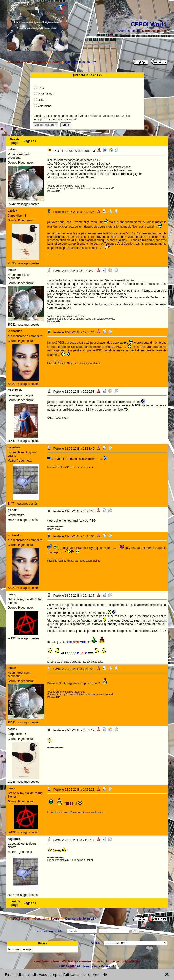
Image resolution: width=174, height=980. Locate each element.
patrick (162, 31)
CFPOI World (20, 62)
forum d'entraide (65, 961)
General (40, 62)
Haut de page (15, 903)
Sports (55, 62)
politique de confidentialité (121, 961)
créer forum (43, 961)
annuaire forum (89, 961)
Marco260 (149, 31)
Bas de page (15, 141)
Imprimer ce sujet (20, 949)
